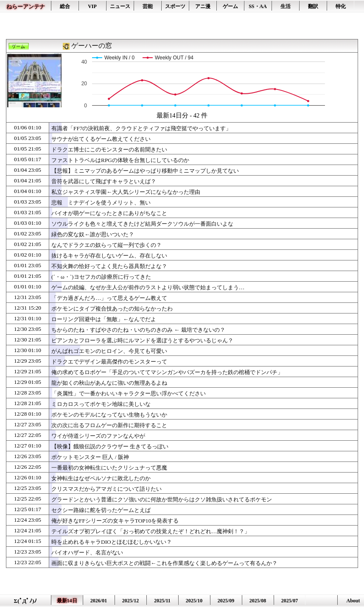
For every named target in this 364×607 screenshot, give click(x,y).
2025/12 (130, 601)
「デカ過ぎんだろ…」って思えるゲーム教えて (109, 298)
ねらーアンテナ (26, 7)
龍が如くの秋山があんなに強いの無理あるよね (109, 383)
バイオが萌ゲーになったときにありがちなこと (109, 213)
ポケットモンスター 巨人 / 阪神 (90, 457)
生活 (286, 6)
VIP (92, 6)
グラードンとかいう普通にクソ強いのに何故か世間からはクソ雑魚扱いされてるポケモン (162, 499)
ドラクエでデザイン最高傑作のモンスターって (109, 362)
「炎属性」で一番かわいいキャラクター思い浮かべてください (129, 393)
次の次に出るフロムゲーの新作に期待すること (109, 425)
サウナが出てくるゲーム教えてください (101, 139)
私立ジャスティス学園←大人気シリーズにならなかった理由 (126, 192)
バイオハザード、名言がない (87, 552)
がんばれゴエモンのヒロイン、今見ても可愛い (109, 351)
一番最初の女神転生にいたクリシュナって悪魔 (109, 468)
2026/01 (99, 601)
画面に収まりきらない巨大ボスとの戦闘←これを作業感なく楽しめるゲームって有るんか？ (164, 563)
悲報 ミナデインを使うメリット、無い (101, 203)
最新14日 (67, 601)
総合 (65, 6)
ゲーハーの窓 (92, 46)
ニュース (120, 6)
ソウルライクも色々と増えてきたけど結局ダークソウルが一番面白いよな (142, 224)
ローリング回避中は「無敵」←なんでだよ (104, 319)
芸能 (148, 6)
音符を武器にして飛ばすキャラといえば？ (104, 181)
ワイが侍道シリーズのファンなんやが (98, 436)
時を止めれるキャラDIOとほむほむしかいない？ (112, 542)
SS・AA (258, 6)
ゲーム (230, 6)
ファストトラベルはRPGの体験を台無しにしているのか (120, 160)
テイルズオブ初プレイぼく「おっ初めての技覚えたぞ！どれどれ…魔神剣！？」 (151, 531)
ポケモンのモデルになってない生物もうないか (109, 415)
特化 (341, 6)
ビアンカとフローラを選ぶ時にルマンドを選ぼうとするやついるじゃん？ (142, 340)
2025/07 (290, 601)
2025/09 (226, 601)
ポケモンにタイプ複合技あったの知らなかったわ (112, 309)
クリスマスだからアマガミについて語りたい (106, 489)
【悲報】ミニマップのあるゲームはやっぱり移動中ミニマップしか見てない (145, 171)
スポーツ (175, 6)
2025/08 (258, 601)
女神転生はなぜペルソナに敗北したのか (101, 478)
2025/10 (194, 601)
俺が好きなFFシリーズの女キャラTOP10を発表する (115, 521)
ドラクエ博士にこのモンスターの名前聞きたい (109, 150)
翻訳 (313, 6)
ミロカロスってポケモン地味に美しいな (101, 404)
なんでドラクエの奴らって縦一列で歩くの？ (106, 245)
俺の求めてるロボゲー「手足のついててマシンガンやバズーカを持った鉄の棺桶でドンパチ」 (167, 372)
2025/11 (162, 601)
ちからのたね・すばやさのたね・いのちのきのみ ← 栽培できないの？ (138, 330)
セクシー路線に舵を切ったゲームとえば (101, 510)
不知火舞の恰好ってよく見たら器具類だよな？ (109, 266)
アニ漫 (203, 6)
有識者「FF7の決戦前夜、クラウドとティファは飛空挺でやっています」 (141, 128)
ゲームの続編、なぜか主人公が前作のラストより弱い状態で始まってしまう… (148, 287)
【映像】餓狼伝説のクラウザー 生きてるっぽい (110, 446)
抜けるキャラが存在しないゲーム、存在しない (109, 256)
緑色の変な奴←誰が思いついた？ (93, 234)
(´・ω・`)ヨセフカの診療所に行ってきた (101, 277)
